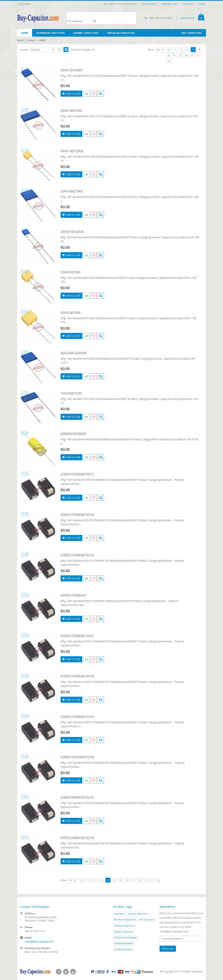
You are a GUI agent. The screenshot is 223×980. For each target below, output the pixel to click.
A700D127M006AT (74, 595)
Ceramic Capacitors (138, 914)
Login (202, 4)
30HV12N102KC (72, 70)
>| (169, 61)
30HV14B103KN (72, 151)
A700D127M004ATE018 (77, 555)
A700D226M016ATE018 (77, 838)
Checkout (188, 4)
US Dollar (25, 4)
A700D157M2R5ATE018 (77, 757)
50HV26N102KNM (73, 353)
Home (20, 40)
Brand (31, 40)
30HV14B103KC (71, 111)
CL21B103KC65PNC (123, 950)
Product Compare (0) (83, 50)
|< (169, 49)
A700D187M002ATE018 (77, 797)
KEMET (43, 40)
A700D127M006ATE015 (77, 636)
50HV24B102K (70, 313)
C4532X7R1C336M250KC (126, 938)
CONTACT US (187, 18)
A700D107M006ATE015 (77, 474)
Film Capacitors (147, 920)
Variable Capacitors (124, 931)
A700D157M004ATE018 (77, 676)
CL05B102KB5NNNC (124, 943)
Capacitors (119, 914)
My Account (150, 4)
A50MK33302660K (73, 434)
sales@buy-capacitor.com (39, 942)
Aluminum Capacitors (125, 920)
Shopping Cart (170, 4)
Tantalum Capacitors (124, 926)
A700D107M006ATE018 (77, 515)
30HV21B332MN (72, 232)
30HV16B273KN (72, 191)
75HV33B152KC (71, 393)
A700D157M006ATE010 (77, 717)
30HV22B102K (70, 272)
